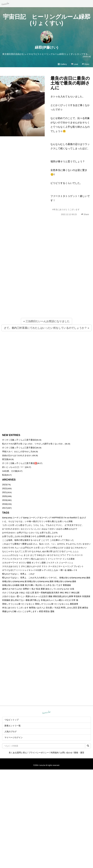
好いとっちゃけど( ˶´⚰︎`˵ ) (14, 467)
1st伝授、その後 (10, 471)
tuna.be (46, 712)
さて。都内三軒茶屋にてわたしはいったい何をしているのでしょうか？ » (47, 328)
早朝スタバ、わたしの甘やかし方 (17, 452)
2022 (4, 488)
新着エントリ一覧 (13, 726)
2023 (4, 485)
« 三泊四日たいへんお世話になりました (47, 321)
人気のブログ (11, 732)
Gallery (62, 64)
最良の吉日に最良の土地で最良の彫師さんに (70, 83)
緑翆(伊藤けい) (47, 47)
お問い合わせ (66, 753)
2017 (4, 508)
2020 (4, 496)
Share (86, 64)
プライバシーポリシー (39, 753)
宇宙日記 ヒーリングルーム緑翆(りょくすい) (47, 20)
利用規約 (55, 753)
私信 (4, 475)
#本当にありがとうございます (66, 209)
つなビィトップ (12, 720)
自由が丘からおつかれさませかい (17, 455)
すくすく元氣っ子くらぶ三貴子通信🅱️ (20, 463)
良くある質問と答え (18, 753)
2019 (4, 500)
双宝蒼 (5, 459)
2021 (4, 492)
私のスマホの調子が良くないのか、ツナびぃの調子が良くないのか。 (33, 444)
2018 (4, 504)
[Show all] (87, 56)
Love (75, 64)
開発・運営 (79, 753)
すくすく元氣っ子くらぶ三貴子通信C (19, 448)
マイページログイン (14, 737)
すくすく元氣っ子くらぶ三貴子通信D (19, 440)
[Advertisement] (33, 273)
